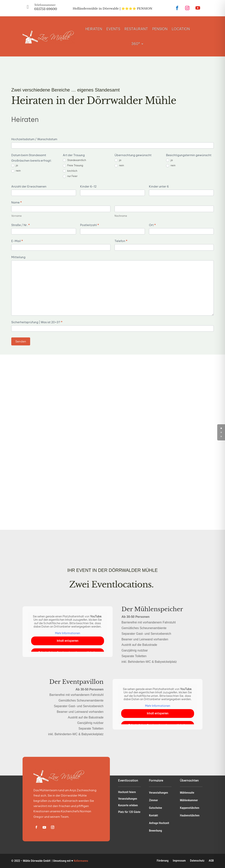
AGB (211, 861)
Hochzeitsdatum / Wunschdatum (34, 139)
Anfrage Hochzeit (159, 823)
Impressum (179, 861)
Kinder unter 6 (159, 186)
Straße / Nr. (20, 225)
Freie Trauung (73, 166)
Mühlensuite (187, 793)
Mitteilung (18, 257)
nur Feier (70, 176)
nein (16, 171)
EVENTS (113, 29)
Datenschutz (197, 861)
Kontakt (153, 815)
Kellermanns (81, 861)
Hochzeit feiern (127, 792)
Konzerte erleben (128, 805)
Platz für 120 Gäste (129, 812)
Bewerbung (155, 831)
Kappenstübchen (190, 808)
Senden (21, 341)
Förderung (163, 861)
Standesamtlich (74, 160)
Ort (152, 225)
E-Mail (17, 241)
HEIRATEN (94, 29)
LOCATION (181, 29)
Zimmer (153, 800)
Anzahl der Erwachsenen (29, 186)
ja (15, 166)
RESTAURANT (136, 29)
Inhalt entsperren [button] (68, 641)
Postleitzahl (89, 225)
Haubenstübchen (190, 815)
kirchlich (70, 171)
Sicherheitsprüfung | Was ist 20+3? (37, 322)
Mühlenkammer (189, 800)
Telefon (121, 241)
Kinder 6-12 (88, 186)
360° (136, 44)
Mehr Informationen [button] (68, 633)
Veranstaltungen (128, 799)
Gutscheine (155, 808)
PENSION (160, 29)
